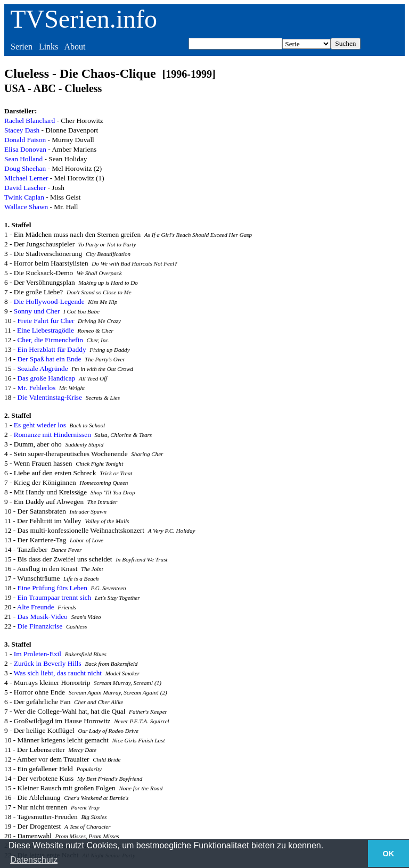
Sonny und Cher (37, 311)
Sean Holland (23, 159)
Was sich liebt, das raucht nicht (58, 673)
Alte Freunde (36, 607)
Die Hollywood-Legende (49, 301)
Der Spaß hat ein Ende (49, 359)
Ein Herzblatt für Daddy (51, 349)
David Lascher (25, 188)
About (75, 47)
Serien (22, 47)
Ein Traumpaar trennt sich (54, 597)
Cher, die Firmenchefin (50, 340)
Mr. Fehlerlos (36, 388)
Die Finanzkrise (40, 626)
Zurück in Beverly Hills (48, 663)
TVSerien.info (84, 19)
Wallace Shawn (26, 207)
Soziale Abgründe (42, 369)
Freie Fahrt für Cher (46, 321)
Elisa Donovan (25, 149)
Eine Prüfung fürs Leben (52, 588)
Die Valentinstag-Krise (50, 397)
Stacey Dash (22, 130)
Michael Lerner (26, 178)
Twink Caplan (24, 197)
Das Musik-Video (42, 617)
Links (48, 47)
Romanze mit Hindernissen (52, 435)
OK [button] (389, 854)
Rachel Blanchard (30, 121)
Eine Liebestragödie (46, 330)
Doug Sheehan (25, 168)
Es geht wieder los (40, 425)
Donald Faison (25, 140)
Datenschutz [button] (34, 860)
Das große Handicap (46, 378)
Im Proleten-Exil (38, 654)
